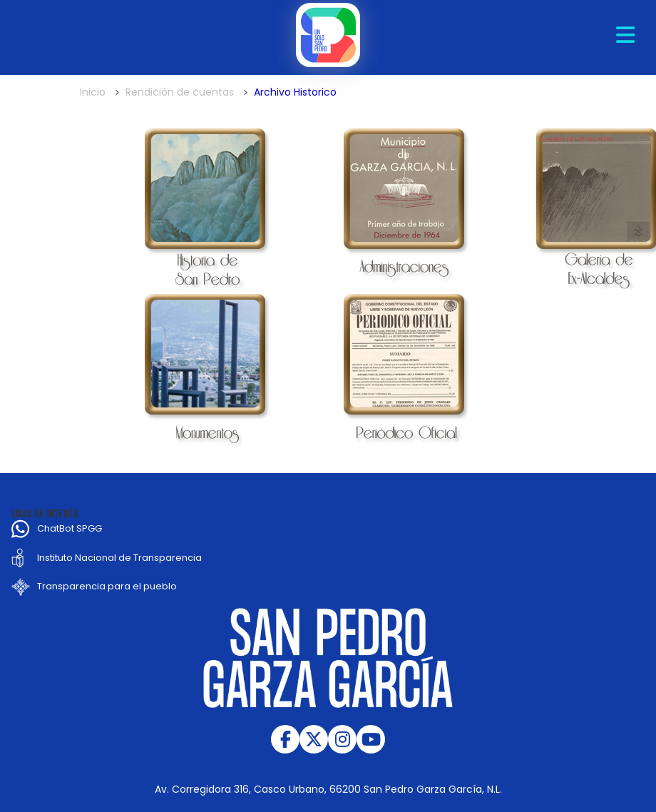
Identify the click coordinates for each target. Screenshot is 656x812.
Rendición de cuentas (180, 92)
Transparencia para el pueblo (107, 586)
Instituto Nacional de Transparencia (119, 558)
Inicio (93, 92)
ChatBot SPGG (70, 528)
